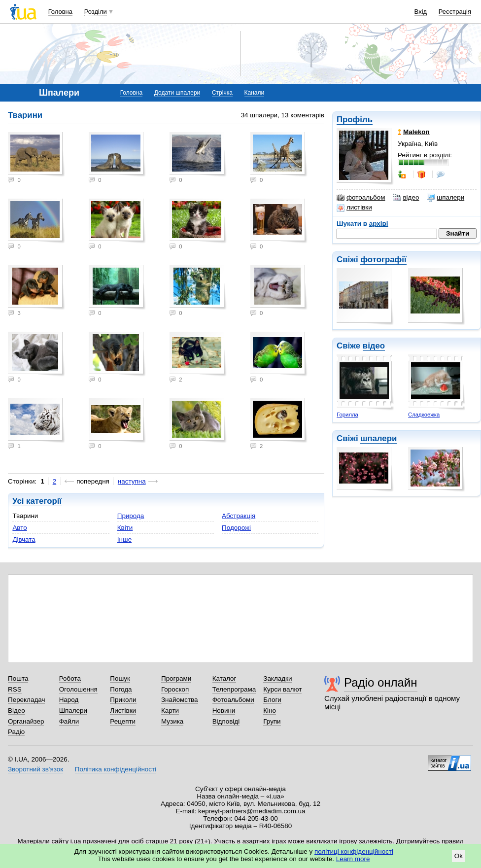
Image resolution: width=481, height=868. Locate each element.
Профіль (355, 120)
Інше (124, 539)
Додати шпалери (177, 93)
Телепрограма (234, 689)
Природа (131, 516)
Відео (17, 711)
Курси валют (282, 689)
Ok (459, 856)
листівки (354, 208)
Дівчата (24, 539)
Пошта (18, 678)
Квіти (125, 528)
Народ (69, 700)
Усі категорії (37, 501)
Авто (19, 528)
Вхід (421, 12)
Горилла (347, 415)
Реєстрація (455, 12)
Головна (60, 12)
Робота (70, 678)
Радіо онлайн (381, 682)
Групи (272, 721)
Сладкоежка (424, 415)
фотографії (383, 260)
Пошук (120, 678)
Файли (69, 721)
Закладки (277, 678)
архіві (379, 224)
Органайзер (26, 721)
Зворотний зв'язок (35, 769)
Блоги (272, 700)
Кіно (270, 711)
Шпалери (73, 711)
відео (406, 198)
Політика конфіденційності (116, 769)
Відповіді (226, 721)
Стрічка (222, 93)
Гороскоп (175, 689)
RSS (15, 689)
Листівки (123, 711)
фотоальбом (361, 198)
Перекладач (26, 700)
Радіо (16, 732)
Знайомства (180, 700)
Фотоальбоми (233, 700)
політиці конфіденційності (354, 851)
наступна (132, 481)
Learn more (353, 859)
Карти (170, 711)
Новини (224, 711)
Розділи (96, 12)
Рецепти (123, 721)
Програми (176, 678)
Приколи (123, 700)
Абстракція (239, 516)
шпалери (446, 198)
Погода (121, 689)
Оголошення (78, 689)
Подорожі (236, 528)
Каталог (224, 678)
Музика (172, 721)
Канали (255, 93)
